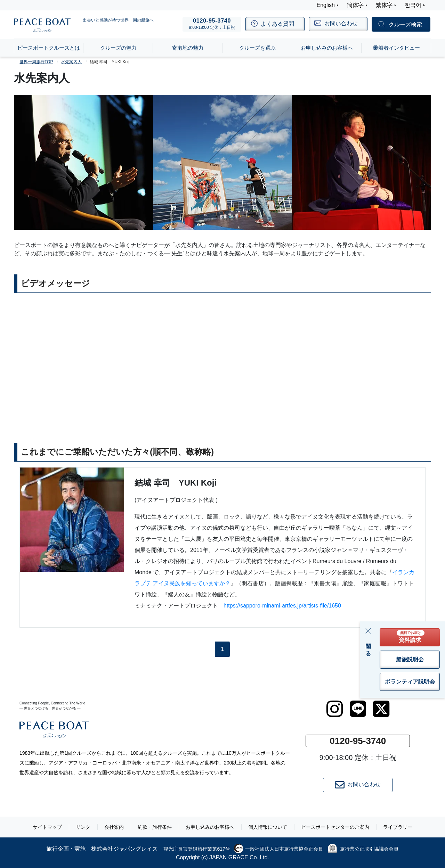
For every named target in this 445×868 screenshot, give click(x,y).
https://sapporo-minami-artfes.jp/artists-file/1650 (282, 606)
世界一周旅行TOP (36, 62)
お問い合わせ (358, 785)
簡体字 (355, 5)
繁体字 (384, 5)
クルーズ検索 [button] (405, 24)
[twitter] (381, 709)
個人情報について (268, 827)
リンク (83, 827)
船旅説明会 (410, 659)
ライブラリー (398, 827)
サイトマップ (47, 827)
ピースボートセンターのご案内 (335, 827)
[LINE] (358, 709)
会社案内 (114, 827)
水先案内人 (71, 62)
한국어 (413, 5)
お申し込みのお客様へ (210, 827)
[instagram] (335, 709)
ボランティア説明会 (410, 682)
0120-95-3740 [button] (358, 741)
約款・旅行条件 (155, 827)
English (326, 5)
